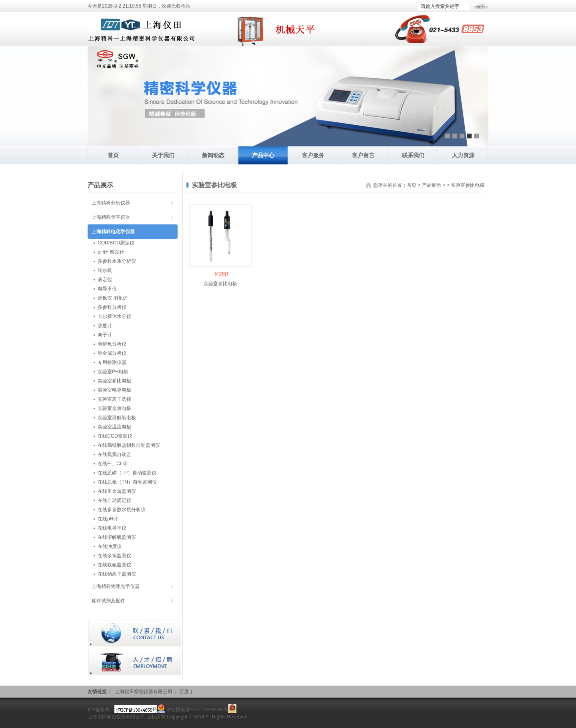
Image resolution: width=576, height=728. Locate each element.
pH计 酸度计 (111, 252)
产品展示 (432, 185)
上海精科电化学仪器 (113, 232)
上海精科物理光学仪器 (116, 586)
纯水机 (105, 270)
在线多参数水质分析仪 (122, 510)
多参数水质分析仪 (117, 261)
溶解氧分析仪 (112, 344)
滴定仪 (105, 280)
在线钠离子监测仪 (117, 574)
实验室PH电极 (113, 372)
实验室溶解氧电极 (117, 418)
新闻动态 (213, 155)
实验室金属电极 (114, 408)
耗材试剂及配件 (108, 601)
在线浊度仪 (110, 546)
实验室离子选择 (114, 399)
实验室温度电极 (114, 427)
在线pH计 (108, 519)
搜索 (481, 6)
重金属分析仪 (112, 353)
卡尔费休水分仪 (114, 316)
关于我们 (163, 155)
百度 (184, 692)
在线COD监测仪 (115, 436)
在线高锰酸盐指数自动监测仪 (129, 445)
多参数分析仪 (112, 307)
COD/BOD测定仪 (116, 243)
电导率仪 (107, 289)
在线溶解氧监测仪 (117, 537)
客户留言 (363, 155)
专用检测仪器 (112, 362)
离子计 (105, 335)
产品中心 (263, 155)
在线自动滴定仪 (114, 500)
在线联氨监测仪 (114, 565)
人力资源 (463, 155)
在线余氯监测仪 (114, 556)
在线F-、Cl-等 (113, 464)
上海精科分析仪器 (111, 203)
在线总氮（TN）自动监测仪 (127, 482)
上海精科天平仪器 (111, 217)
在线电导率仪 (112, 528)
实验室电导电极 (114, 390)
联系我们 (413, 155)
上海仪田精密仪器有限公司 (144, 692)
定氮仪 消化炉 (113, 298)
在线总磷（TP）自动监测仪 (127, 473)
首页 (113, 155)
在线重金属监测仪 (117, 491)
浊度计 (105, 326)
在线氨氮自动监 (114, 454)
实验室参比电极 (468, 185)
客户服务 (313, 155)
